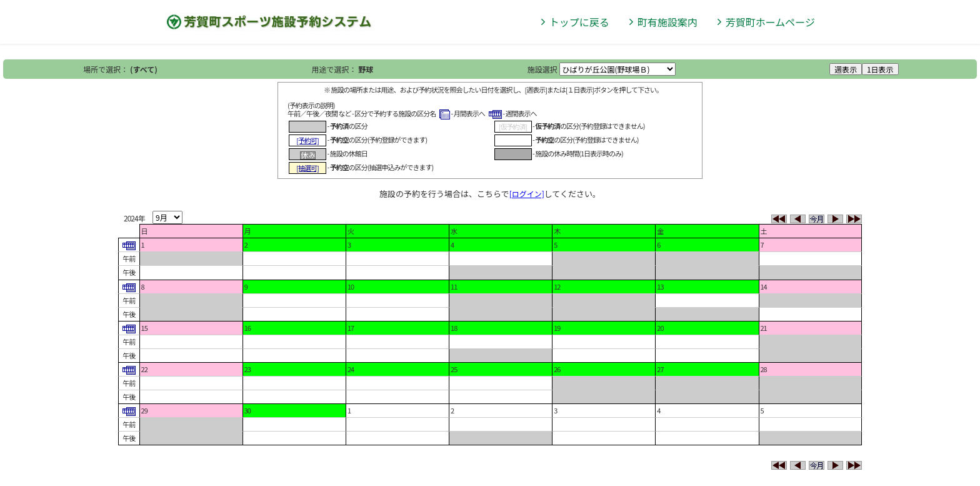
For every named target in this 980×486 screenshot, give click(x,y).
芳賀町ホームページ (770, 22)
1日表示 (880, 69)
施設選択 (542, 69)
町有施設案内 (667, 22)
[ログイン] (527, 194)
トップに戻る (579, 22)
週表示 (846, 69)
